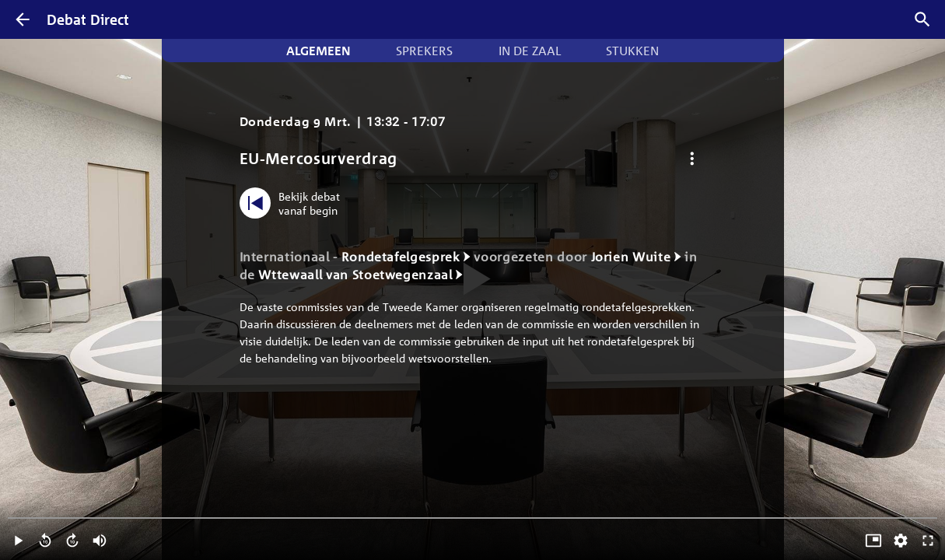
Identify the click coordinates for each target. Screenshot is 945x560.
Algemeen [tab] (318, 51)
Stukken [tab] (632, 51)
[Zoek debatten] (922, 19)
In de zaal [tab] (530, 51)
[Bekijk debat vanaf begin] (294, 203)
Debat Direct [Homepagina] (88, 19)
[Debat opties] (693, 158)
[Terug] (23, 19)
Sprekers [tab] (424, 51)
